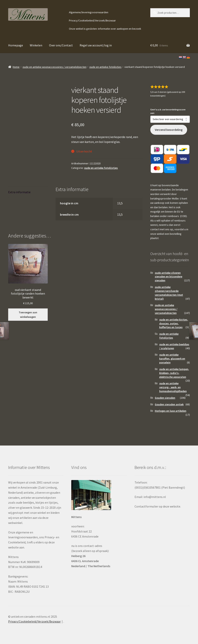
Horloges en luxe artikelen (171, 411)
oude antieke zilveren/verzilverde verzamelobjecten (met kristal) (169, 293)
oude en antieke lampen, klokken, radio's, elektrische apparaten (174, 373)
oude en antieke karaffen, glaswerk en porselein (172, 359)
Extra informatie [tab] (19, 192)
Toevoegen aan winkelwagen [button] (28, 315)
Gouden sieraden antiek (169, 404)
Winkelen (36, 45)
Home (16, 67)
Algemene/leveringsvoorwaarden (89, 12)
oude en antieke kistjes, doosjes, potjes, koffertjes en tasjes (174, 323)
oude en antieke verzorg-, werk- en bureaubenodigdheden (173, 387)
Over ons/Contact (61, 45)
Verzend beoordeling (169, 130)
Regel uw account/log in (96, 45)
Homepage (16, 45)
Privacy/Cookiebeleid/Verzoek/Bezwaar (92, 20)
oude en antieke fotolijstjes (105, 67)
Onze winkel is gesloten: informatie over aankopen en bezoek (105, 29)
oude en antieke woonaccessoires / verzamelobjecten (55, 67)
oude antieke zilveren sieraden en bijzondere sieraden (169, 277)
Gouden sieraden (165, 398)
